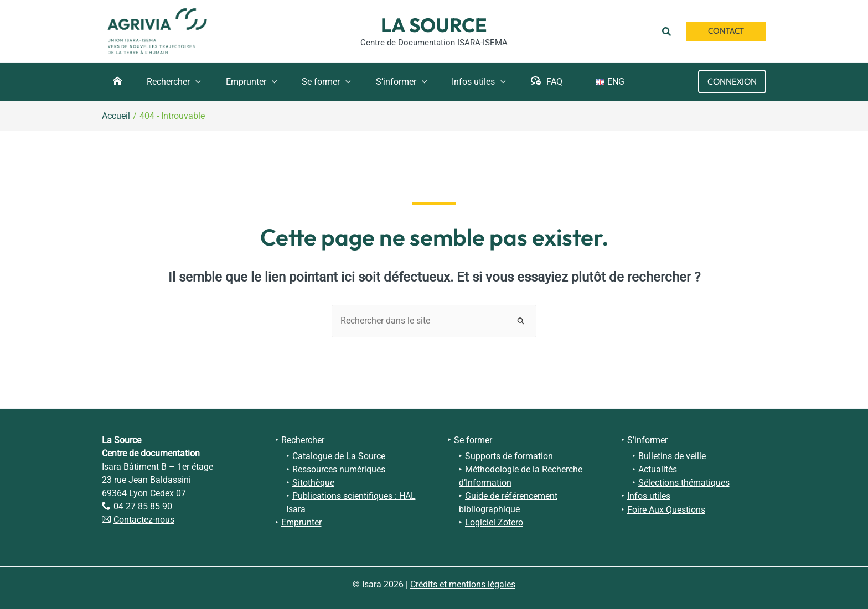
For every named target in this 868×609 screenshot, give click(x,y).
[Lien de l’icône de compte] (732, 82)
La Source (434, 25)
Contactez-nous (144, 519)
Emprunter (301, 521)
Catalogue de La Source (339, 454)
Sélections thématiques (684, 481)
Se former (473, 439)
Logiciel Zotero (494, 521)
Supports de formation (509, 454)
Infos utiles (649, 494)
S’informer (647, 439)
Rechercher (303, 439)
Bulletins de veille (672, 454)
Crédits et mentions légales (463, 582)
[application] (190, 82)
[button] (668, 31)
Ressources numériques (339, 468)
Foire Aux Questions (666, 507)
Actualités (658, 468)
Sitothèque (313, 481)
